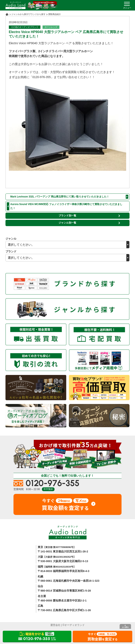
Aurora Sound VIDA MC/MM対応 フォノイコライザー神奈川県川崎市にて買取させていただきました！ (66, 206)
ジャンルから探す (20, 14)
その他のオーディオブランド (25, 27)
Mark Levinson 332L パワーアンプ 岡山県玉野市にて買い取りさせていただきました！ (60, 197)
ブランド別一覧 (67, 216)
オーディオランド (75, 625)
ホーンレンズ (51, 27)
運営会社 (55, 625)
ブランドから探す (37, 14)
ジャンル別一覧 (67, 223)
